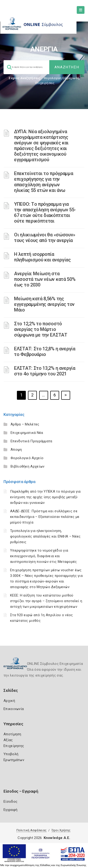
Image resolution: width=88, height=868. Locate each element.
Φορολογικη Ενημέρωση (61, 78)
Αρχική (9, 701)
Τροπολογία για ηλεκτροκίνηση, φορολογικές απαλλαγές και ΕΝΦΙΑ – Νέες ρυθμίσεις (45, 536)
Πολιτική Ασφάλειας (31, 830)
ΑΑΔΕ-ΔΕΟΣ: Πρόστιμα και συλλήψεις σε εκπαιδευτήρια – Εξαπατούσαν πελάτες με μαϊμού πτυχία (45, 517)
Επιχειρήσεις (45, 83)
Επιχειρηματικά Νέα (27, 433)
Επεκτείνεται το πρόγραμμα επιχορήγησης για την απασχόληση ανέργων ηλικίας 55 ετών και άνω (44, 182)
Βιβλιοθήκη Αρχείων (27, 466)
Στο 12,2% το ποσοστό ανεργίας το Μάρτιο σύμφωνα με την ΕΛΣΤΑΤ (41, 329)
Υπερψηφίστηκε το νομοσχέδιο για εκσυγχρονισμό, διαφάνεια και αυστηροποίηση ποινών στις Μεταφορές (44, 556)
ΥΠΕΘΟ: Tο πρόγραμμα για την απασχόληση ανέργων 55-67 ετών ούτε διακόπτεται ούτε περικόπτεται (45, 212)
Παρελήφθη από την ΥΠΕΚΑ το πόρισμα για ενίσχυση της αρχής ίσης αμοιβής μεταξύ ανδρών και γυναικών (45, 497)
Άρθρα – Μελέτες (25, 424)
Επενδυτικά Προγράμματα (31, 441)
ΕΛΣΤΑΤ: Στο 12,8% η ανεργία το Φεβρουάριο (45, 352)
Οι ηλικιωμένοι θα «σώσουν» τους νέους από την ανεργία (45, 238)
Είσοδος (10, 802)
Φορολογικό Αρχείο (27, 458)
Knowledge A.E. (57, 838)
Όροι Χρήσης (61, 830)
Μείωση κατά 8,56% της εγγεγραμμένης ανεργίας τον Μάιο (44, 304)
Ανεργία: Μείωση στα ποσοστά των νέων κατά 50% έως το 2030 (45, 279)
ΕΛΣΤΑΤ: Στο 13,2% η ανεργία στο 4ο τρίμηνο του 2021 (45, 371)
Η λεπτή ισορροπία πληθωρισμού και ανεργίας (42, 257)
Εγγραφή (10, 810)
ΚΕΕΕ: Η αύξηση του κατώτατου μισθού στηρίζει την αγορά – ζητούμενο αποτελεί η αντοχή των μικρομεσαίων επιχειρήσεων (46, 601)
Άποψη (16, 450)
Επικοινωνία (14, 709)
